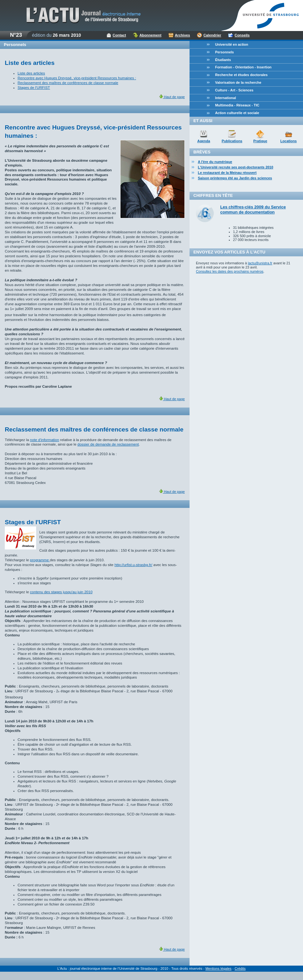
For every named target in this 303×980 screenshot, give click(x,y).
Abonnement (150, 35)
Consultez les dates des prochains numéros (230, 271)
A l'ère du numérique (215, 162)
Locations (288, 141)
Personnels (225, 52)
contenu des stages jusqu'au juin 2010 (61, 592)
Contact (119, 35)
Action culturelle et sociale (237, 113)
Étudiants (223, 60)
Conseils (242, 35)
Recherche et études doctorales (241, 75)
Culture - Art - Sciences (234, 90)
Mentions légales (219, 968)
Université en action (232, 44)
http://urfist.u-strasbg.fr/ (133, 565)
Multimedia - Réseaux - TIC (237, 105)
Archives (183, 35)
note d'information (45, 440)
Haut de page (172, 97)
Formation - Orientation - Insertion (243, 67)
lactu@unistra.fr (260, 263)
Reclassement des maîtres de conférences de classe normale (68, 83)
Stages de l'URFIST (34, 88)
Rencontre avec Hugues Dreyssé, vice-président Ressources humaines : (77, 78)
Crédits (240, 968)
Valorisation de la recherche (238, 82)
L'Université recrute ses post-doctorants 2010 (236, 167)
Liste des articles (31, 73)
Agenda (204, 141)
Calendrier (212, 35)
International (225, 98)
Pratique (260, 141)
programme (40, 560)
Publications (232, 141)
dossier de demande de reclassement (108, 444)
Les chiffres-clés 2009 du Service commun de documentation (253, 210)
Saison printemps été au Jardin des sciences (235, 178)
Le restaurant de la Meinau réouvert (227, 173)
